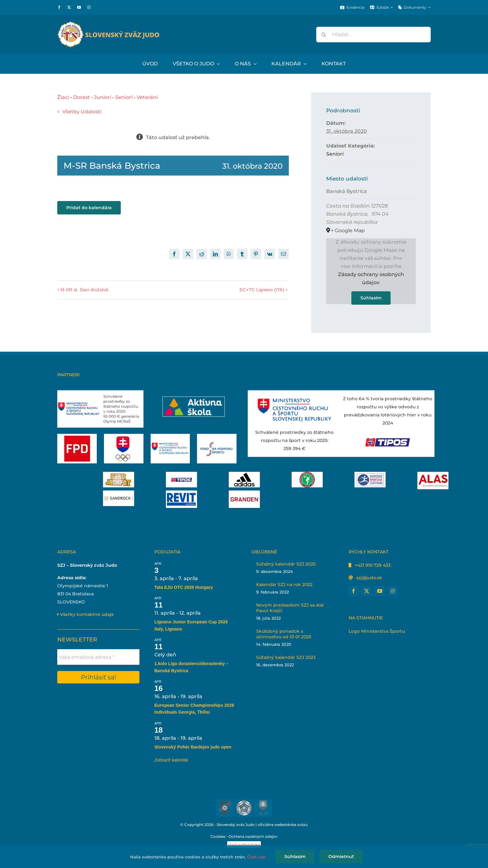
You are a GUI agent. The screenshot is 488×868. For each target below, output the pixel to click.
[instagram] (89, 7)
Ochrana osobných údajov (253, 836)
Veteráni (147, 97)
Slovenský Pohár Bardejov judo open (193, 747)
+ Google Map (348, 230)
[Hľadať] (324, 35)
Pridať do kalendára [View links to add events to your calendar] (89, 208)
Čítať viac (257, 857)
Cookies (218, 836)
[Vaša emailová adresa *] (98, 657)
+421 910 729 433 (373, 565)
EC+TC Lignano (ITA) (262, 290)
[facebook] (59, 7)
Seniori (124, 97)
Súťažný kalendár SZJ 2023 (286, 657)
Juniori (103, 97)
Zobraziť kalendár (171, 760)
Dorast (82, 97)
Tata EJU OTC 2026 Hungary (184, 587)
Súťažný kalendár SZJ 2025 (286, 564)
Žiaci (63, 97)
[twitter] (69, 7)
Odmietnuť (341, 856)
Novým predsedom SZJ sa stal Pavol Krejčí (290, 608)
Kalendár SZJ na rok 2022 (284, 584)
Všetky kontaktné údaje (86, 614)
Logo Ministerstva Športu (377, 631)
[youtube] (79, 7)
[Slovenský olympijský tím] (124, 436)
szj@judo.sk (369, 578)
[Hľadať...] (373, 35)
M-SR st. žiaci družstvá (84, 290)
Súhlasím (371, 298)
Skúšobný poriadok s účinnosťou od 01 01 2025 (284, 634)
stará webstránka (244, 845)
